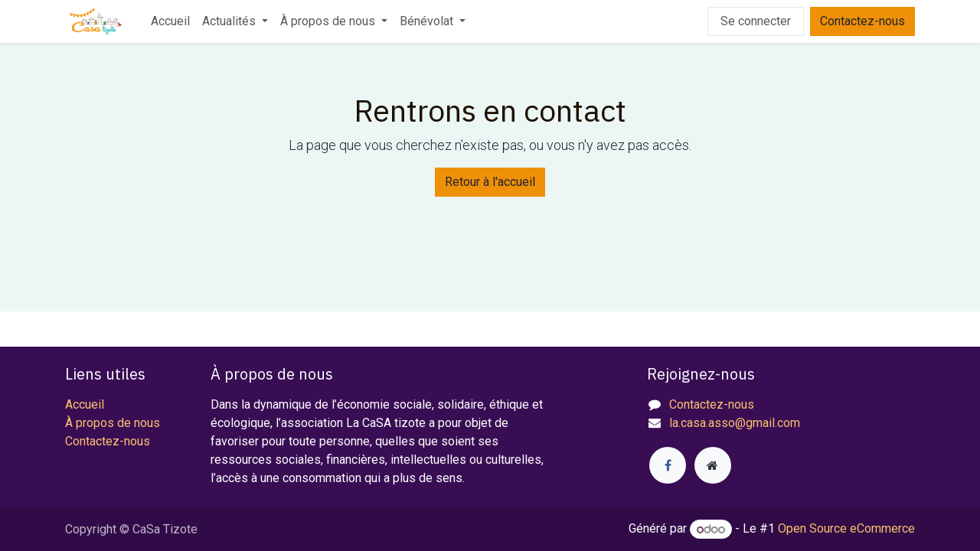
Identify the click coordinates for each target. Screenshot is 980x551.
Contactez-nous (862, 21)
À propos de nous (113, 423)
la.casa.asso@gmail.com (735, 423)
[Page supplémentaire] (713, 465)
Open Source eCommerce (846, 529)
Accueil (85, 404)
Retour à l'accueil (490, 182)
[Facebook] (668, 465)
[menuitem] (170, 21)
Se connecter (756, 21)
